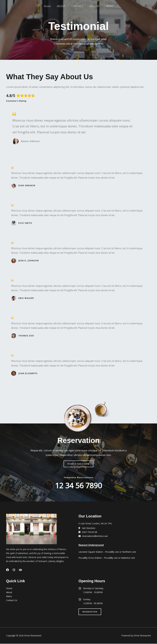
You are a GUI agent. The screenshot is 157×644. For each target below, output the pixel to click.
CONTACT (77, 8)
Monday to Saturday (93, 588)
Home (50, 8)
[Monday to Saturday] (80, 589)
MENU (106, 8)
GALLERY (93, 8)
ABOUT (63, 8)
